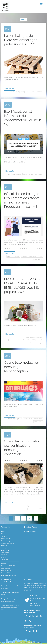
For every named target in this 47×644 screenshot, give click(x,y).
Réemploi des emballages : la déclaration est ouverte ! (9, 600)
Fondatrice (4, 536)
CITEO (33, 340)
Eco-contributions (6, 570)
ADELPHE (40, 340)
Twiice (32, 92)
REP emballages (12, 419)
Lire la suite (10, 89)
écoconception (38, 419)
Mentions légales (36, 642)
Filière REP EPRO (14, 92)
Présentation (5, 534)
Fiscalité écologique (7, 541)
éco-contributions (37, 506)
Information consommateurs (29, 256)
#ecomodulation (17, 174)
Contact (3, 557)
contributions (38, 174)
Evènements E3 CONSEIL (8, 566)
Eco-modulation (18, 506)
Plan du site (4, 559)
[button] (41, 4)
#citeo (8, 174)
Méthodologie (5, 552)
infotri (25, 174)
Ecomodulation (28, 419)
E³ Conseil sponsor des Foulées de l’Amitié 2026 (10, 587)
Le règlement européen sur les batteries (10, 594)
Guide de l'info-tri (37, 259)
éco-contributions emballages (34, 337)
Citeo (22, 92)
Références (4, 555)
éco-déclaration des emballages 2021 (19, 340)
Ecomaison (39, 92)
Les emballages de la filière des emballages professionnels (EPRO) (10, 608)
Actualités (4, 563)
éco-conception (32, 509)
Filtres (23, 20)
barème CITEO (38, 422)
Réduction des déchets (8, 543)
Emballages (16, 256)
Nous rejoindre (5, 548)
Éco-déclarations (6, 538)
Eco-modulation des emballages (33, 343)
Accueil (3, 532)
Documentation (6, 568)
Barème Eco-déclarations (8, 575)
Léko (27, 92)
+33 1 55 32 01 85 (36, 603)
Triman (31, 174)
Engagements (5, 550)
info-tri (9, 256)
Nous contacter (35, 606)
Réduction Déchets (7, 573)
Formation (4, 545)
